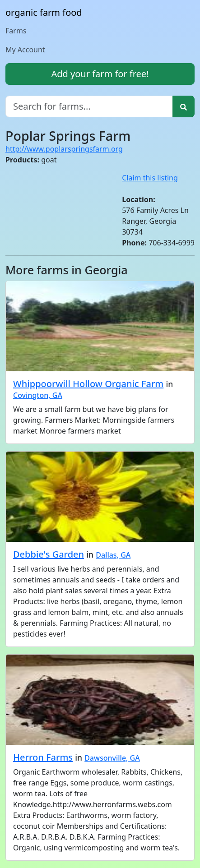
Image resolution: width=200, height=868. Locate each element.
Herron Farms (43, 757)
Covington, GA (38, 395)
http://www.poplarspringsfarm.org (64, 149)
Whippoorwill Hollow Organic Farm (88, 384)
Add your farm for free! (100, 74)
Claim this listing (150, 178)
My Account (25, 50)
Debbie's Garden (49, 554)
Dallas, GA (113, 555)
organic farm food (44, 12)
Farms (16, 31)
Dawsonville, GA (112, 758)
